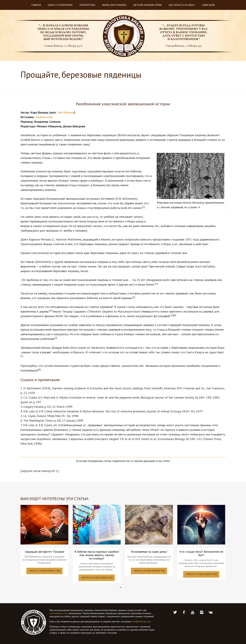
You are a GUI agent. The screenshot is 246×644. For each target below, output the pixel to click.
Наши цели (208, 5)
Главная (36, 5)
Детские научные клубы (148, 5)
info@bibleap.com (142, 621)
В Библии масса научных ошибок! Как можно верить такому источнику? (97, 555)
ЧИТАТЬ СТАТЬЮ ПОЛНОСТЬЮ (45, 571)
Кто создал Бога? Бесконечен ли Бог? (201, 553)
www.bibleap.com (59, 613)
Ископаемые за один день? (149, 552)
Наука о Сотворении (60, 5)
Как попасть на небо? (182, 5)
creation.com (44, 117)
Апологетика (87, 5)
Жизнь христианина (114, 5)
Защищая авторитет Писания (45, 552)
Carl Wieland (66, 112)
